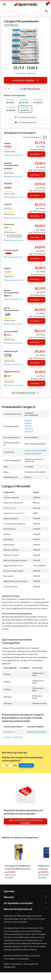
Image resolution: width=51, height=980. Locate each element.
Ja (7, 765)
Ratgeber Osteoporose (37, 732)
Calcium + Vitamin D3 (13, 737)
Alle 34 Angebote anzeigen (26, 393)
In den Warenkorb (30, 89)
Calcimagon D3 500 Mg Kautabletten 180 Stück (18, 866)
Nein (15, 765)
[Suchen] (46, 11)
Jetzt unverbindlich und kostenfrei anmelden (26, 821)
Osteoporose (9, 732)
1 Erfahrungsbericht (26, 122)
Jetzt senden (26, 765)
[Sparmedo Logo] (26, 5)
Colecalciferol (10, 508)
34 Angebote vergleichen (26, 73)
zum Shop (36, 154)
